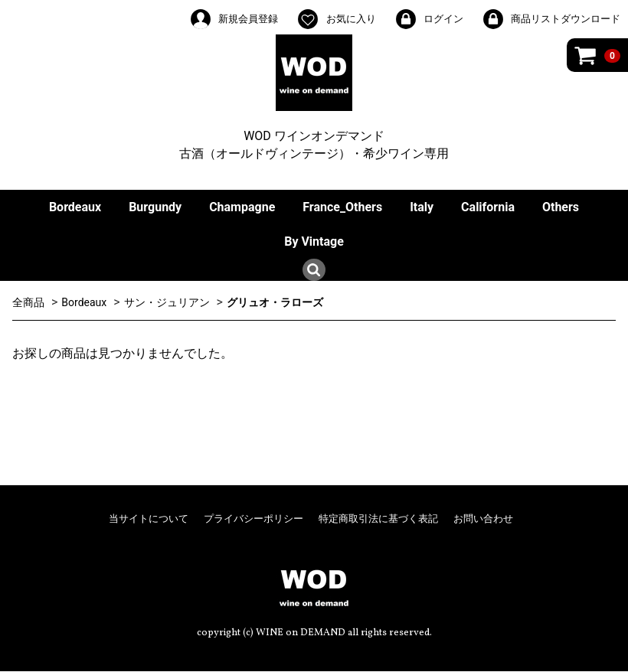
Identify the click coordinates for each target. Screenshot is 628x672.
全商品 (28, 302)
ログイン (429, 19)
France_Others (342, 207)
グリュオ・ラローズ (275, 302)
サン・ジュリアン (167, 302)
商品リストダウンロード (551, 19)
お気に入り (336, 19)
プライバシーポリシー (253, 519)
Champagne (242, 207)
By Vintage (314, 241)
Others (561, 207)
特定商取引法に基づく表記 (378, 519)
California (488, 207)
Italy (422, 207)
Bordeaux (75, 207)
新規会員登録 (234, 19)
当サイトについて (149, 519)
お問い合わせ (483, 519)
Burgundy (155, 207)
